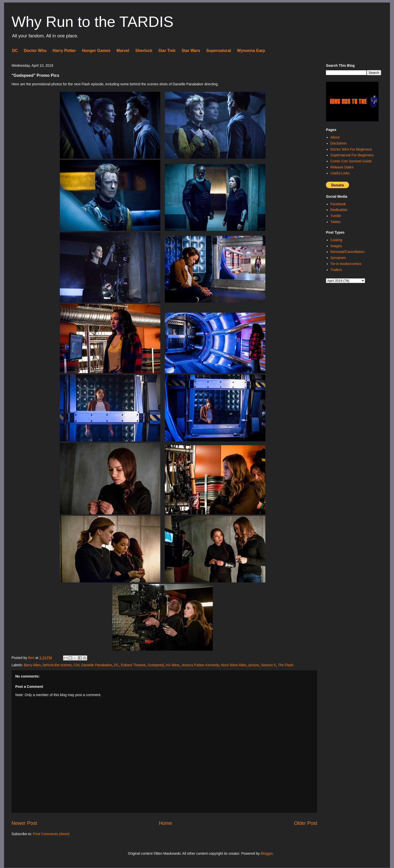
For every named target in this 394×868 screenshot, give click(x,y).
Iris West (173, 665)
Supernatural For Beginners (352, 155)
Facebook (338, 204)
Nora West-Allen (234, 665)
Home (165, 823)
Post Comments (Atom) (51, 834)
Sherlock (144, 51)
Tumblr (336, 216)
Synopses (338, 258)
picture (254, 665)
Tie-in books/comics (346, 264)
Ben (32, 658)
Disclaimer (339, 143)
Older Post (306, 823)
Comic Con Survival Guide (351, 161)
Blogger (267, 853)
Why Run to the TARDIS (93, 22)
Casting (336, 240)
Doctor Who (35, 51)
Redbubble (339, 210)
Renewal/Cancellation (347, 252)
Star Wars (191, 51)
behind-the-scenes (57, 665)
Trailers (336, 270)
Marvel (123, 51)
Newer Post (24, 823)
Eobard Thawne (133, 665)
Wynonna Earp (251, 51)
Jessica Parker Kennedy (200, 665)
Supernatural (219, 51)
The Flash (285, 665)
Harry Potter (64, 51)
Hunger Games (96, 51)
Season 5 (268, 665)
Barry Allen (32, 665)
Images (336, 246)
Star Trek (167, 51)
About (335, 137)
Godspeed (156, 665)
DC (15, 51)
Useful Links (340, 173)
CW (77, 665)
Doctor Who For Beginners (351, 149)
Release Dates (342, 167)
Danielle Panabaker (97, 665)
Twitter (336, 222)
